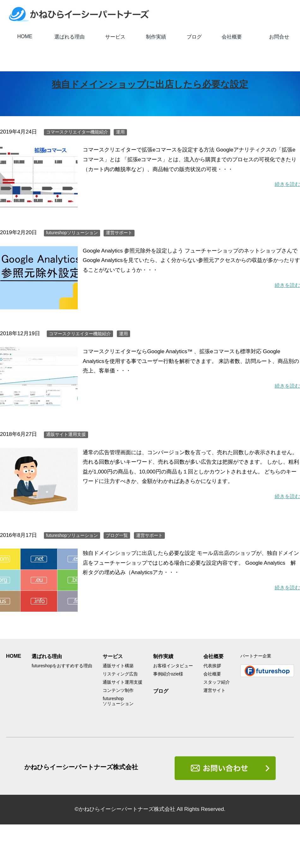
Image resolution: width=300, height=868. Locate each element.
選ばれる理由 (69, 37)
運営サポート (119, 233)
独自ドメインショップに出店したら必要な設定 (150, 84)
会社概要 (232, 37)
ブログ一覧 (117, 535)
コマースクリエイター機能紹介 (77, 132)
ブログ (194, 37)
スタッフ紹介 (217, 682)
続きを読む (287, 184)
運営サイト (214, 690)
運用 (120, 132)
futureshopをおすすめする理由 (62, 666)
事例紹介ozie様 (168, 674)
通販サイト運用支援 (66, 434)
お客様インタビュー (173, 666)
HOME (25, 36)
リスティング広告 (120, 674)
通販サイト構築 (118, 666)
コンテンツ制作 (118, 690)
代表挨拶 (212, 666)
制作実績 (156, 37)
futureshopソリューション (72, 233)
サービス (115, 37)
